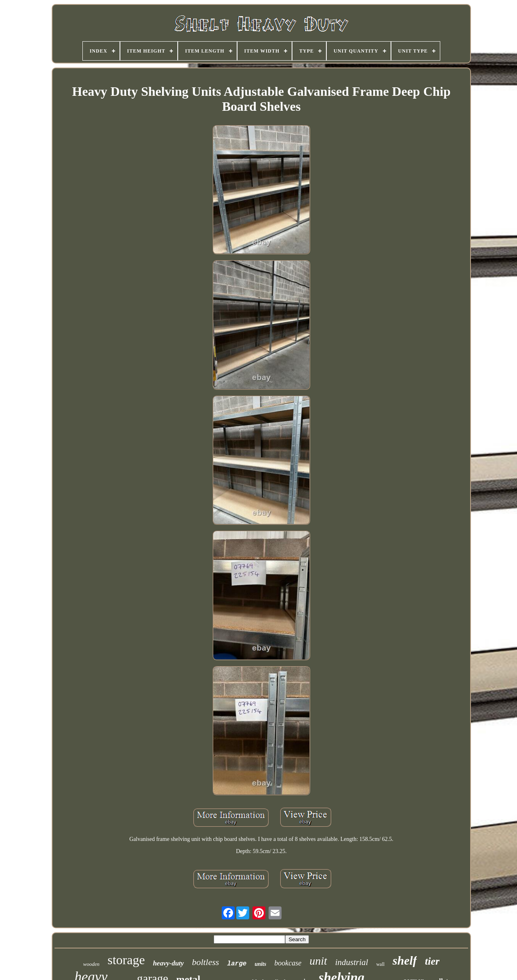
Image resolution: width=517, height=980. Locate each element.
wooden (91, 964)
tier (432, 961)
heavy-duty (168, 963)
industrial (352, 962)
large (237, 964)
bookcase (288, 963)
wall (380, 964)
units (260, 964)
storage (126, 960)
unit (318, 961)
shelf (405, 960)
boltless (205, 962)
